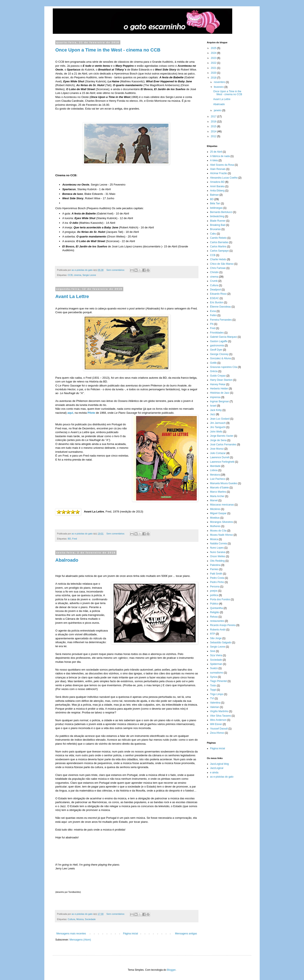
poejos (214, 591)
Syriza (214, 677)
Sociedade (90, 919)
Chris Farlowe (218, 268)
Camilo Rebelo (218, 238)
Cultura (71, 919)
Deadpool (215, 290)
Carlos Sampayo (219, 251)
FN (212, 324)
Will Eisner (216, 724)
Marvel (214, 500)
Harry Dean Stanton (221, 380)
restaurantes (217, 621)
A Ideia (214, 160)
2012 (214, 136)
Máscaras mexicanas (222, 505)
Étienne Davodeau (221, 307)
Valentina (215, 703)
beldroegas (216, 208)
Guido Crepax (218, 376)
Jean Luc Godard (220, 419)
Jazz (213, 414)
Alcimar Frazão (219, 173)
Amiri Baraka (217, 186)
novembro (220, 82)
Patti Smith (216, 574)
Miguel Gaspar (218, 513)
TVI (212, 698)
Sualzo (214, 668)
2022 (214, 63)
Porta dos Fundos (220, 599)
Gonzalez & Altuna (221, 358)
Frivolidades (217, 333)
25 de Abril (216, 152)
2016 (214, 122)
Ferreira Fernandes (221, 320)
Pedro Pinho (217, 582)
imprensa (215, 397)
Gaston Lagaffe (219, 341)
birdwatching (217, 216)
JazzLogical (217, 768)
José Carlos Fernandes (223, 445)
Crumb (214, 281)
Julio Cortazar (218, 453)
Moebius (215, 518)
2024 (214, 53)
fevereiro (219, 87)
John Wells (216, 432)
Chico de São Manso (222, 264)
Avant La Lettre (72, 296)
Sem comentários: (116, 270)
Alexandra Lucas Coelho (224, 178)
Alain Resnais (218, 169)
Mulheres (215, 526)
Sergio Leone (89, 275)
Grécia (214, 371)
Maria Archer (217, 496)
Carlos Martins (218, 247)
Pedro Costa (217, 578)
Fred (75, 539)
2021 (214, 68)
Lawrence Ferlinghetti (222, 462)
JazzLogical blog (219, 764)
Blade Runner (218, 221)
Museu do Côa (218, 531)
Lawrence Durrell (220, 457)
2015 (214, 126)
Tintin (213, 686)
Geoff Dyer (216, 350)
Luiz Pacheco (218, 479)
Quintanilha (216, 608)
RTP (213, 634)
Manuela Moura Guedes (224, 483)
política (214, 595)
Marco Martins (218, 492)
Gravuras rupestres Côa (224, 367)
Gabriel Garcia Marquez (223, 337)
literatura (215, 475)
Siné (213, 651)
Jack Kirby (216, 410)
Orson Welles (218, 556)
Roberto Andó (218, 630)
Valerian (215, 707)
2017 (214, 117)
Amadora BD (217, 182)
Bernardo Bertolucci (221, 212)
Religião (215, 612)
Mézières (215, 509)
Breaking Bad (218, 225)
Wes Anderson (218, 720)
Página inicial (131, 934)
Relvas (214, 617)
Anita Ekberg (217, 191)
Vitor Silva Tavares (221, 716)
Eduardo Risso (218, 294)
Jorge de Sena (218, 440)
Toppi (213, 690)
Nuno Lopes (217, 548)
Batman (214, 195)
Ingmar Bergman (219, 401)
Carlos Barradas (219, 242)
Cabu (213, 234)
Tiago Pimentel (218, 681)
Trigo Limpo (217, 694)
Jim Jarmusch (218, 423)
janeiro (218, 110)
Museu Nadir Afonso (221, 535)
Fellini (213, 315)
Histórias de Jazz (220, 393)
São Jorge (216, 638)
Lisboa (214, 470)
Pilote (92, 413)
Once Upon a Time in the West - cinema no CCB (108, 50)
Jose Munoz (217, 449)
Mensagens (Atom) (80, 940)
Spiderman (216, 664)
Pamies (214, 569)
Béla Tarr (215, 203)
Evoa (213, 311)
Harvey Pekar (218, 384)
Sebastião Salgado (221, 642)
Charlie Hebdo (218, 259)
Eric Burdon (217, 302)
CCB (70, 275)
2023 (214, 58)
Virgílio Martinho (219, 711)
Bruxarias (215, 229)
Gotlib (213, 363)
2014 (214, 131)
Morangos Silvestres (222, 522)
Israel (213, 406)
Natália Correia (218, 544)
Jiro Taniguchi (218, 427)
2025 (214, 48)
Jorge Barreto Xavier (222, 436)
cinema (78, 275)
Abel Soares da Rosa (222, 165)
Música (80, 919)
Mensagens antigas (186, 934)
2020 (214, 73)
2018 (214, 78)
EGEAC (214, 298)
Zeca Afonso (217, 733)
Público (214, 604)
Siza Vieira (216, 655)
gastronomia (217, 346)
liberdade (215, 466)
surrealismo (217, 673)
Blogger (171, 970)
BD (69, 539)
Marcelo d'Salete (219, 488)
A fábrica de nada (220, 156)
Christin (214, 272)
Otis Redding (217, 561)
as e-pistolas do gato (222, 777)
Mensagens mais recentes (71, 934)
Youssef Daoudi (219, 729)
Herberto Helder (219, 389)
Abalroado (67, 560)
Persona (215, 587)
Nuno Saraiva (218, 552)
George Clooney (219, 354)
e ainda (214, 773)
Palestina (215, 565)
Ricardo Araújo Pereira (223, 625)
